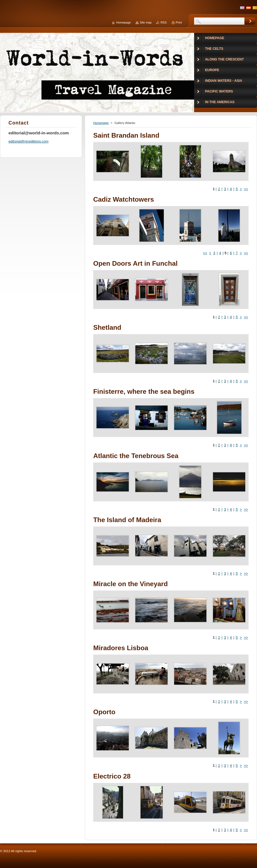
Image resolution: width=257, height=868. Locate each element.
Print (179, 22)
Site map (146, 22)
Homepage (101, 123)
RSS (163, 22)
